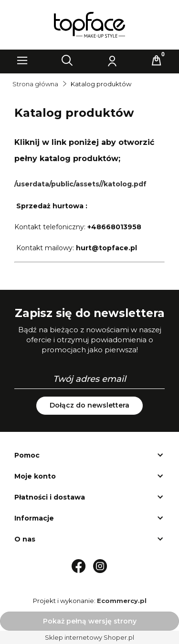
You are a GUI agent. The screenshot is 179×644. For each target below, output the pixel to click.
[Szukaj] (67, 61)
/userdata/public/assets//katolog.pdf (80, 184)
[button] (22, 61)
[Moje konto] (112, 61)
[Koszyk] (157, 61)
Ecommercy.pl (122, 601)
